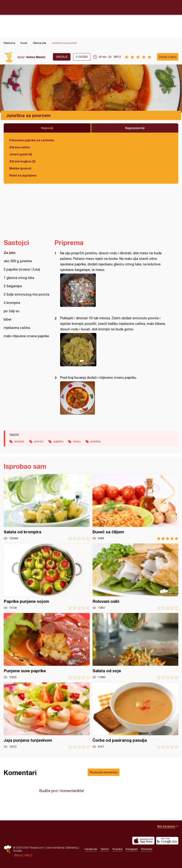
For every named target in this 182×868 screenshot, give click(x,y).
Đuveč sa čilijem (135, 507)
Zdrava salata (20, 147)
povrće (39, 441)
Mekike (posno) (20, 168)
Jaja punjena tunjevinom (47, 715)
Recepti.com (91, 7)
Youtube (117, 849)
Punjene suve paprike (47, 646)
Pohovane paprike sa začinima (32, 140)
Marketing (72, 848)
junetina (96, 441)
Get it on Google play (167, 841)
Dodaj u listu (168, 57)
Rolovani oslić (135, 577)
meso (77, 441)
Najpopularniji (135, 128)
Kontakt (18, 851)
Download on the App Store (143, 841)
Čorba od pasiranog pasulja (135, 715)
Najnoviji (47, 128)
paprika (58, 441)
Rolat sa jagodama (23, 175)
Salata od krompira (47, 507)
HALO (28, 855)
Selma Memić (36, 57)
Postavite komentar (104, 772)
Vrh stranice (166, 826)
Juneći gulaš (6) (21, 154)
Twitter (105, 849)
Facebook (91, 849)
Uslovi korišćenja (55, 848)
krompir (19, 441)
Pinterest (147, 849)
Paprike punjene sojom (47, 577)
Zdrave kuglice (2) (22, 161)
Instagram (132, 849)
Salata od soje (135, 646)
